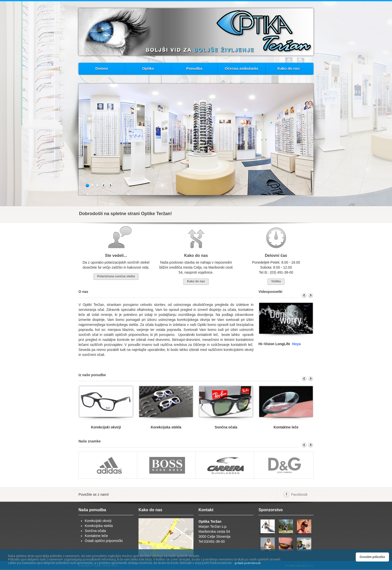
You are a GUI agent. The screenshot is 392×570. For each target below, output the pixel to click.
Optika (148, 68)
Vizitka (276, 281)
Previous (104, 186)
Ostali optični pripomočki (104, 541)
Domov (102, 68)
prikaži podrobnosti (248, 563)
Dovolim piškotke (372, 557)
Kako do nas (289, 68)
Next (110, 186)
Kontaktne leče (96, 536)
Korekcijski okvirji (98, 521)
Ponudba (194, 68)
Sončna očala (95, 531)
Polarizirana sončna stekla (116, 276)
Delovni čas (276, 255)
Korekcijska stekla (99, 526)
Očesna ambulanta (241, 68)
